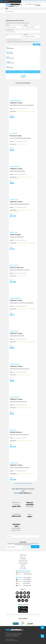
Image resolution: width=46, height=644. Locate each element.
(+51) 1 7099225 (26, 584)
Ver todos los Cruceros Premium (23, 483)
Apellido (26, 25)
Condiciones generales (23, 563)
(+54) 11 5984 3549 (27, 578)
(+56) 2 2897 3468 (27, 574)
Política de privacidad (23, 560)
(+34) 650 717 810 (26, 572)
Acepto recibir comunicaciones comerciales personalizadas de (23, 42)
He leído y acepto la (14, 40)
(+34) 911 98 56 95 (27, 582)
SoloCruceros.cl (23, 555)
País (7, 35)
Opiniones (23, 565)
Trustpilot (9, 536)
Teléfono (26, 35)
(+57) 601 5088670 (27, 580)
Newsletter (23, 542)
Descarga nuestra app (23, 605)
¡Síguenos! (23, 589)
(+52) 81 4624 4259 (27, 586)
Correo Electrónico (10, 30)
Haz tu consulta (23, 568)
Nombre (8, 25)
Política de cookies (23, 562)
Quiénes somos (23, 557)
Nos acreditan (23, 618)
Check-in (23, 566)
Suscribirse (35, 547)
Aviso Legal (23, 559)
